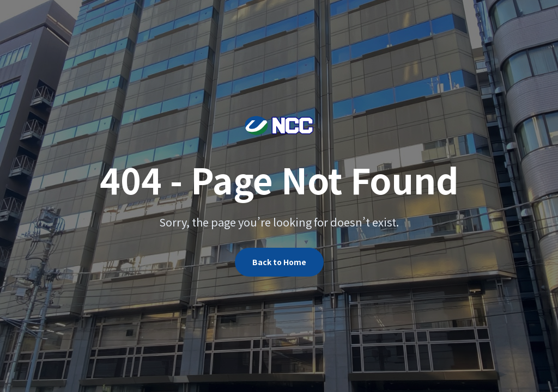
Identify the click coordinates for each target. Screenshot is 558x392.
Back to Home (279, 262)
